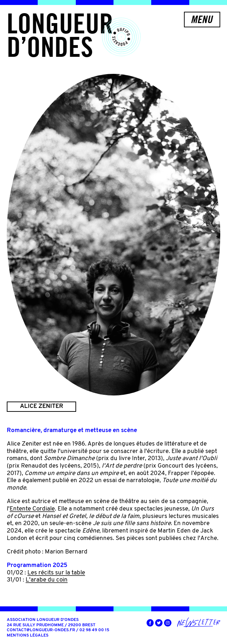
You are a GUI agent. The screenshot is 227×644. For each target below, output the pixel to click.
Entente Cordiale (32, 509)
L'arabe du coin (47, 580)
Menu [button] (202, 19)
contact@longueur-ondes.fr (41, 630)
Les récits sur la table (56, 573)
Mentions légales (28, 635)
